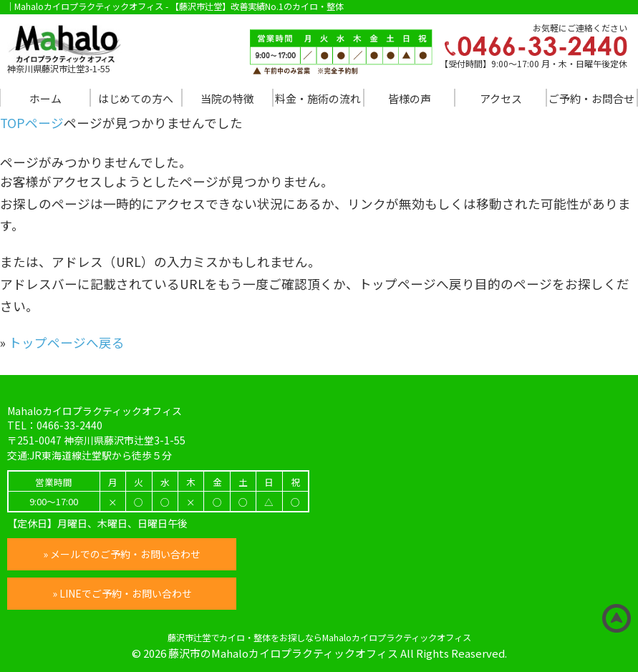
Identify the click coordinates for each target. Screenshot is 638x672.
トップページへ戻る (67, 342)
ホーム (45, 98)
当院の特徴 (227, 98)
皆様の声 (410, 98)
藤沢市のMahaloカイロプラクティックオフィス (283, 653)
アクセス (501, 98)
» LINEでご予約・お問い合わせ (122, 593)
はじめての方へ (136, 98)
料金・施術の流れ (318, 98)
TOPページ (32, 123)
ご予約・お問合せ (591, 98)
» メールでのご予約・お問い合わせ (122, 554)
